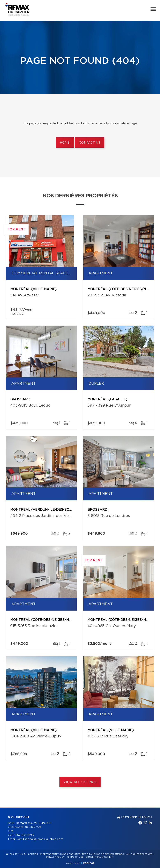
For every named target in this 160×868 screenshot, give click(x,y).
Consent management (100, 857)
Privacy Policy (55, 857)
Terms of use (75, 857)
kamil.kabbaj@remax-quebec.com (40, 839)
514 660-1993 (24, 835)
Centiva (88, 863)
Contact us (90, 143)
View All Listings (80, 782)
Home (65, 143)
